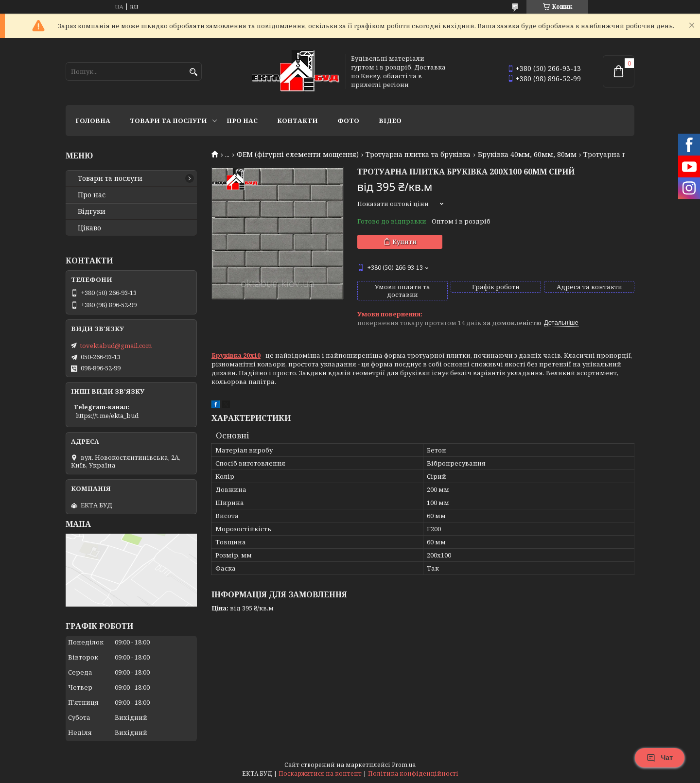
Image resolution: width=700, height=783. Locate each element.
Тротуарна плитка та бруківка (418, 155)
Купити (404, 242)
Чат (660, 758)
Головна (93, 121)
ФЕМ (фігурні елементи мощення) (298, 155)
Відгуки (92, 211)
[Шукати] (193, 72)
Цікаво (89, 228)
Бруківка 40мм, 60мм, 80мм (527, 155)
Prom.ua (404, 765)
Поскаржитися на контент (320, 774)
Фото (348, 121)
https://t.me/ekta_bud (107, 416)
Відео (390, 121)
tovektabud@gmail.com (116, 346)
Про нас (242, 121)
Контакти (297, 121)
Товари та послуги (168, 121)
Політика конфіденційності (413, 774)
